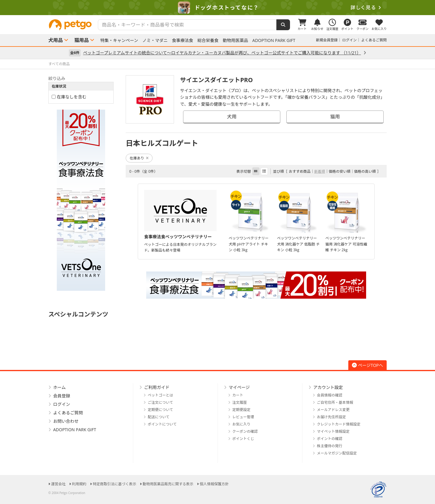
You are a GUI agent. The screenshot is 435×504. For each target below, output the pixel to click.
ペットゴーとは (160, 395)
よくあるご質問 (374, 40)
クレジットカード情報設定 (339, 424)
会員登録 (62, 396)
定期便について (160, 410)
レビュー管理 (243, 417)
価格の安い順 (340, 171)
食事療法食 (182, 40)
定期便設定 (241, 410)
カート (238, 395)
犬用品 (56, 40)
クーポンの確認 (245, 431)
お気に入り (241, 424)
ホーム (60, 387)
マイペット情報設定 (333, 431)
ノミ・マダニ (155, 40)
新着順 (320, 171)
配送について (159, 417)
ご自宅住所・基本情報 (335, 402)
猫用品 (82, 40)
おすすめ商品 (300, 171)
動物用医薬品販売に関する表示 (168, 484)
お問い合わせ (66, 421)
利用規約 (79, 484)
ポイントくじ (243, 439)
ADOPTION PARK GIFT (274, 40)
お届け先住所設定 (331, 417)
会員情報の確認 (330, 395)
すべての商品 (59, 64)
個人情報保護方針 (214, 484)
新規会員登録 (327, 40)
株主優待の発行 (330, 446)
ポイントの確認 (330, 439)
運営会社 (58, 484)
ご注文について (160, 402)
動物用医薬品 (235, 40)
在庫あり (139, 158)
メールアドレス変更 (333, 410)
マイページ (239, 387)
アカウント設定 (328, 387)
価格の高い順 (365, 171)
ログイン (350, 40)
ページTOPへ (367, 365)
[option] (217, 8)
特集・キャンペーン (119, 40)
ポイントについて (162, 424)
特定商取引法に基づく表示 (114, 484)
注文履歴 (240, 402)
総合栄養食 (208, 40)
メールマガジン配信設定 (337, 453)
